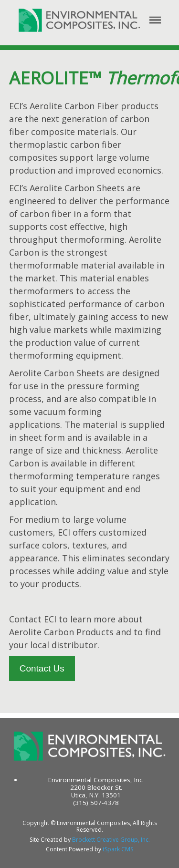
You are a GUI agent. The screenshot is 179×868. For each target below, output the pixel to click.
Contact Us (42, 668)
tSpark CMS (118, 849)
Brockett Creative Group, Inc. (111, 840)
